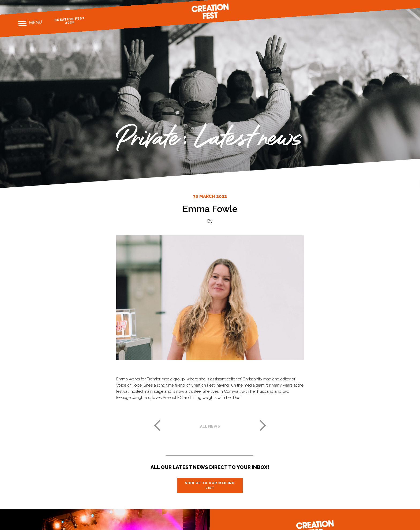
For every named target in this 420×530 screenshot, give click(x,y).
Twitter (389, 4)
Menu (35, 23)
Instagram (380, 5)
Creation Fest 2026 (70, 21)
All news (210, 426)
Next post (263, 425)
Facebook (371, 5)
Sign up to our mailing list (210, 485)
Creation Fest (210, 11)
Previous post (157, 425)
